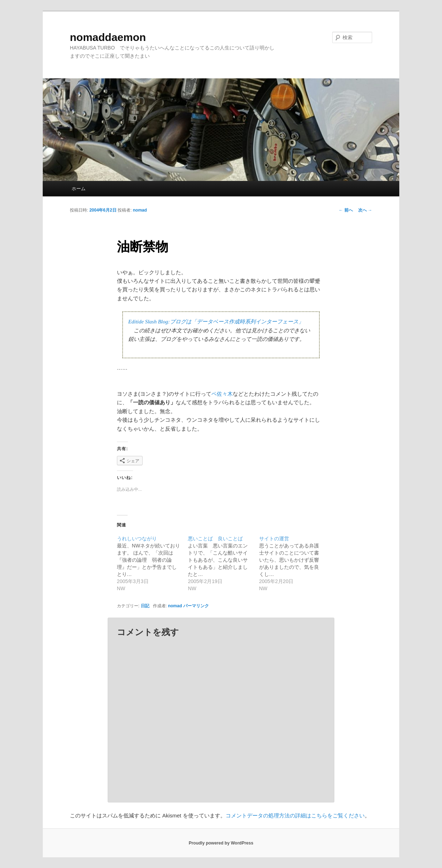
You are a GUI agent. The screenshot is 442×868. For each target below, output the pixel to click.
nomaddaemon (108, 37)
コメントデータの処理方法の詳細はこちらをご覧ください (295, 815)
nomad (140, 210)
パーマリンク (196, 606)
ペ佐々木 (222, 394)
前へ (346, 210)
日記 (145, 606)
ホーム (79, 189)
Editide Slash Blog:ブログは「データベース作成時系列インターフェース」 (216, 322)
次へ (365, 210)
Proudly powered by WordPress (221, 843)
